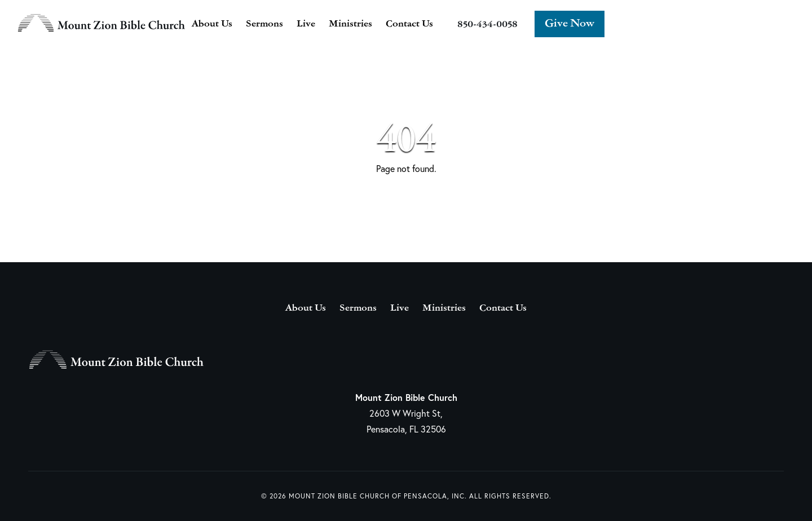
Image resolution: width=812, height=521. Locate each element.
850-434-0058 (487, 25)
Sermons (264, 24)
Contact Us (409, 24)
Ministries (350, 24)
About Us (212, 24)
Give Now (570, 24)
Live (306, 24)
